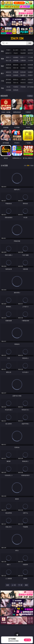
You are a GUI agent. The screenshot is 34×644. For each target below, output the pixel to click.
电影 (2, 66)
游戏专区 (30, 50)
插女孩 (8, 87)
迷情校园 (8, 83)
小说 (2, 81)
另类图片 (30, 75)
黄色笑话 (23, 83)
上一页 (14, 585)
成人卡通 (23, 65)
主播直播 (23, 60)
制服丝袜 (8, 68)
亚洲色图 (16, 72)
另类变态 (30, 68)
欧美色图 (23, 72)
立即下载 (27, 640)
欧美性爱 (30, 65)
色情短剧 (16, 90)
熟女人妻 (8, 60)
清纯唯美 (16, 75)
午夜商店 (16, 87)
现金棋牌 (23, 53)
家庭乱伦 (16, 79)
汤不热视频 (30, 87)
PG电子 (8, 50)
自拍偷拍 (16, 57)
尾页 (26, 585)
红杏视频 (8, 90)
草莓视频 (23, 87)
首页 (8, 585)
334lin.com (17, 38)
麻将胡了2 (8, 53)
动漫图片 (30, 72)
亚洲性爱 (8, 65)
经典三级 (16, 68)
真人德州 (16, 50)
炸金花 (16, 53)
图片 (2, 73)
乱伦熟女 (23, 68)
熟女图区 (23, 75)
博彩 (2, 51)
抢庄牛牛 (30, 53)
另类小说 (16, 83)
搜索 (30, 43)
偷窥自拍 (8, 72)
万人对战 (23, 50)
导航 (2, 88)
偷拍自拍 (16, 65)
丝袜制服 (16, 60)
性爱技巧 (30, 83)
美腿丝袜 (8, 75)
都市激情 (8, 79)
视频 (2, 59)
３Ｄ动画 (30, 57)
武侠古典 (30, 79)
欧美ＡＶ (23, 57)
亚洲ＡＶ (8, 57)
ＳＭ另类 (30, 60)
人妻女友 (23, 79)
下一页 (20, 585)
